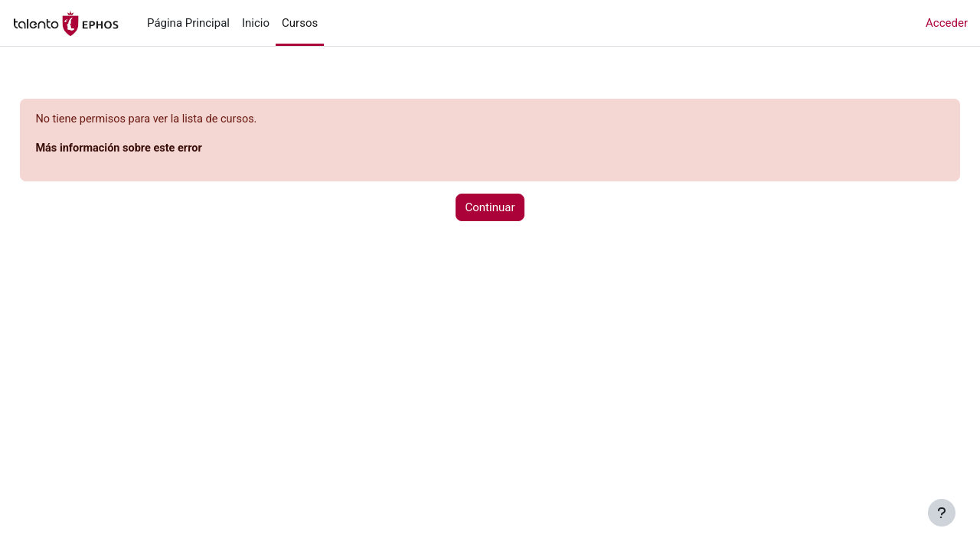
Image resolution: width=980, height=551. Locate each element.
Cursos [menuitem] (300, 23)
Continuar (490, 208)
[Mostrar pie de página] (942, 513)
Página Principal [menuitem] (188, 23)
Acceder (947, 23)
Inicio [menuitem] (256, 23)
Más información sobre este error (156, 149)
